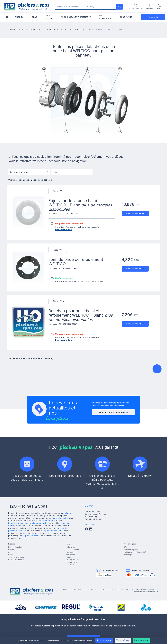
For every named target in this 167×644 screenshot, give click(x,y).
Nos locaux (71, 555)
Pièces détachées (16, 547)
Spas (35, 17)
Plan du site (71, 565)
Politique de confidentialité (135, 552)
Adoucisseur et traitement (76, 17)
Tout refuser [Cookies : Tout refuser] (123, 640)
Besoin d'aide (72, 562)
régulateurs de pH (38, 523)
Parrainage (128, 555)
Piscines (19, 17)
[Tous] (72, 173)
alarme (68, 513)
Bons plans (126, 17)
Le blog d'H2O (72, 560)
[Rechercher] (88, 7)
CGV (125, 547)
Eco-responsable (106, 17)
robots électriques (46, 521)
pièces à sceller (33, 536)
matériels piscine (60, 518)
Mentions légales (131, 550)
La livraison (71, 547)
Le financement (72, 550)
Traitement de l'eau (16, 557)
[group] (21, 607)
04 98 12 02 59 (95, 519)
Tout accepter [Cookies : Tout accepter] (104, 640)
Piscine (11, 550)
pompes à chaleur (54, 531)
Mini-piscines (50, 17)
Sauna (11, 555)
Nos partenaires (73, 552)
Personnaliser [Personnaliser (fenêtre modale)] (141, 640)
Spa (10, 552)
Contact (69, 557)
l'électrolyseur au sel (18, 523)
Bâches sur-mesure (16, 560)
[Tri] (29, 173)
